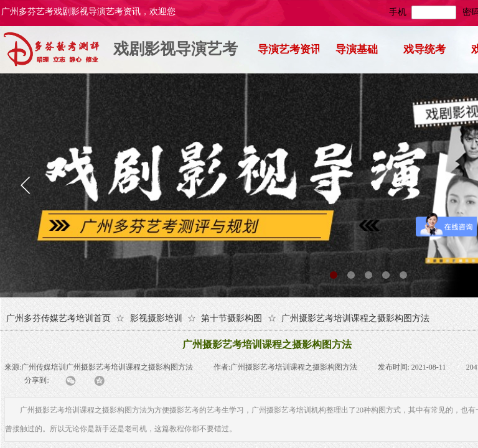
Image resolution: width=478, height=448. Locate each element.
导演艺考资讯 (288, 49)
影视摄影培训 (156, 318)
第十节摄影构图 (232, 318)
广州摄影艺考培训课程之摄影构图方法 (355, 318)
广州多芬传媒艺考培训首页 (59, 318)
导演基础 (357, 49)
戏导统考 (424, 49)
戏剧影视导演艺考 (176, 49)
